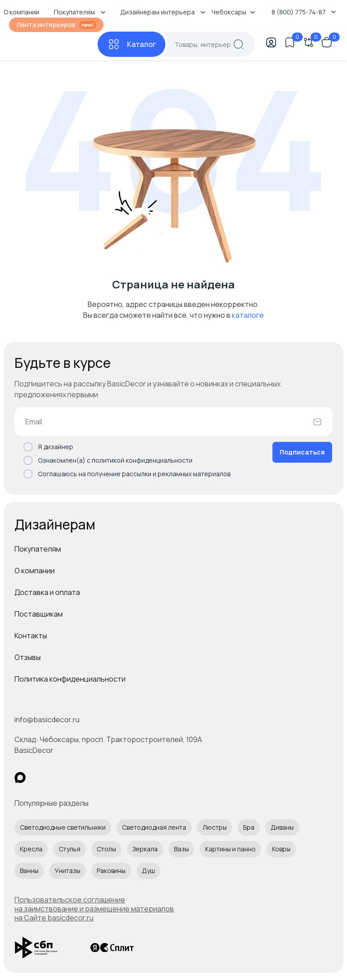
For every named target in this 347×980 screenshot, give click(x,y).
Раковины (111, 871)
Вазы (181, 849)
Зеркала (145, 849)
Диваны (282, 827)
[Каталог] (131, 44)
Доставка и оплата (47, 592)
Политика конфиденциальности (70, 679)
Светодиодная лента (154, 827)
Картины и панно (230, 849)
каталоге (248, 315)
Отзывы (28, 657)
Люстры (215, 827)
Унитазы (68, 871)
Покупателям (38, 549)
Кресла (31, 849)
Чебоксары (233, 12)
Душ (148, 871)
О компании (35, 571)
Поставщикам (39, 614)
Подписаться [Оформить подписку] (302, 452)
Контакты (31, 636)
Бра (249, 827)
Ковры (281, 849)
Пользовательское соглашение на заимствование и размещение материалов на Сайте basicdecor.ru (94, 909)
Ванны (29, 871)
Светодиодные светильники (63, 827)
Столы (106, 849)
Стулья (70, 849)
